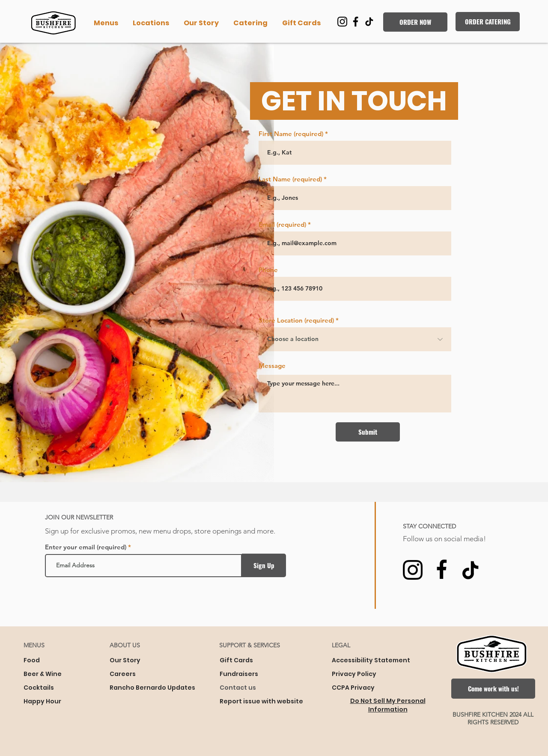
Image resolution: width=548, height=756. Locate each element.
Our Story (125, 660)
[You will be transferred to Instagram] (342, 22)
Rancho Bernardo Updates (152, 688)
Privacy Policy (354, 674)
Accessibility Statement (371, 660)
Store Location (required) (296, 320)
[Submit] (368, 432)
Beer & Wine (43, 674)
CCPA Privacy (353, 688)
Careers (123, 674)
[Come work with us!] (493, 689)
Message (272, 366)
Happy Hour (42, 701)
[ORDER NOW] (415, 22)
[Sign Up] (264, 565)
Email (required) (282, 224)
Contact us (238, 688)
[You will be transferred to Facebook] (356, 22)
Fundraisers (239, 674)
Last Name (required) (290, 179)
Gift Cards (236, 660)
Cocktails (39, 688)
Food (32, 660)
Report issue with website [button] (261, 701)
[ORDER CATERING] (488, 22)
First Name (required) (291, 134)
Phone (268, 270)
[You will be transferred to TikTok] (369, 22)
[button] (107, 23)
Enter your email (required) (86, 547)
